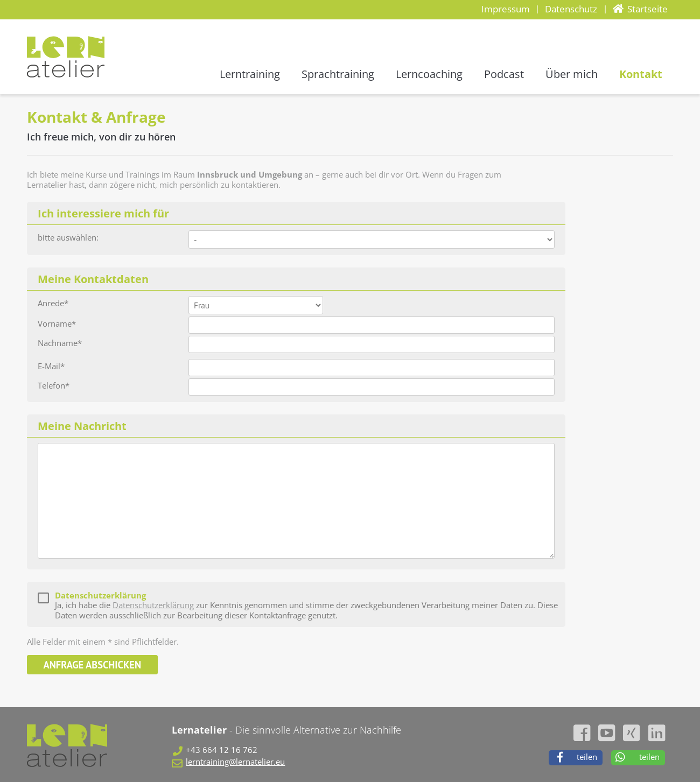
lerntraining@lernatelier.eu (235, 762)
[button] (576, 758)
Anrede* (53, 304)
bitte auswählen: (68, 238)
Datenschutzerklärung (153, 605)
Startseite (647, 9)
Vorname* (57, 324)
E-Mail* (51, 367)
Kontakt (641, 74)
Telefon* (54, 386)
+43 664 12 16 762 (222, 751)
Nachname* (60, 344)
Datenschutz (571, 9)
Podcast (504, 74)
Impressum (506, 9)
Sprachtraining (338, 74)
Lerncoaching (429, 74)
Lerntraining (250, 74)
